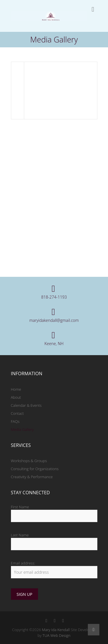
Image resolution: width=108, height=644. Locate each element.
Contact (17, 413)
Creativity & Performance (32, 477)
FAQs (15, 421)
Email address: (23, 563)
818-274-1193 (54, 297)
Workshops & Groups (29, 461)
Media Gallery (22, 429)
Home (16, 389)
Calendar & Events (26, 405)
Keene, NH (54, 344)
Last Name (20, 535)
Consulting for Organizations (35, 469)
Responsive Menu (93, 9)
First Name (20, 507)
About (16, 397)
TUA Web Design (57, 635)
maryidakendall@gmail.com (54, 320)
